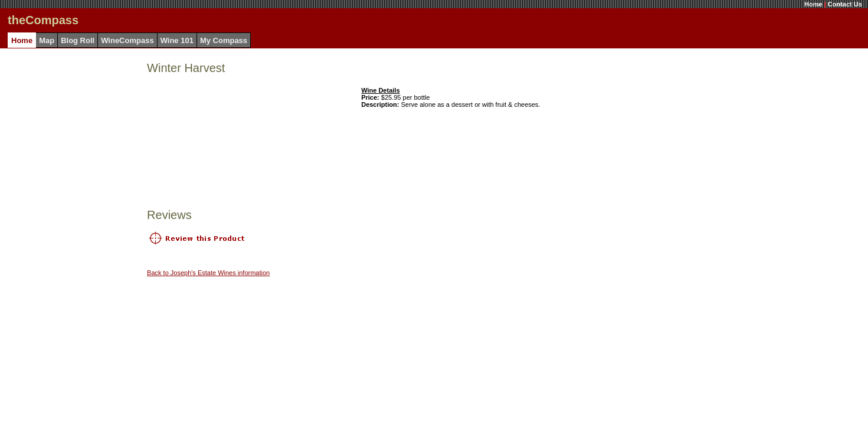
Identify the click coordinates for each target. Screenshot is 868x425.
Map (47, 40)
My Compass (224, 40)
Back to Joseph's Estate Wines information (208, 273)
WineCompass (127, 40)
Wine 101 (177, 40)
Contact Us (845, 4)
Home (813, 4)
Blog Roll (78, 40)
